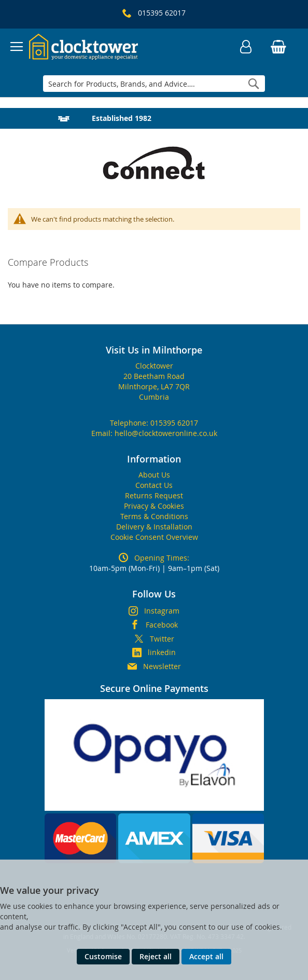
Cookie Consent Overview (154, 537)
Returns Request (154, 495)
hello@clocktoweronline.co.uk (166, 433)
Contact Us (154, 485)
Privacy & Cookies (154, 506)
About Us (154, 475)
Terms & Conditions (154, 516)
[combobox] (154, 84)
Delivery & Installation (154, 527)
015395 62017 (174, 423)
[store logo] (83, 47)
